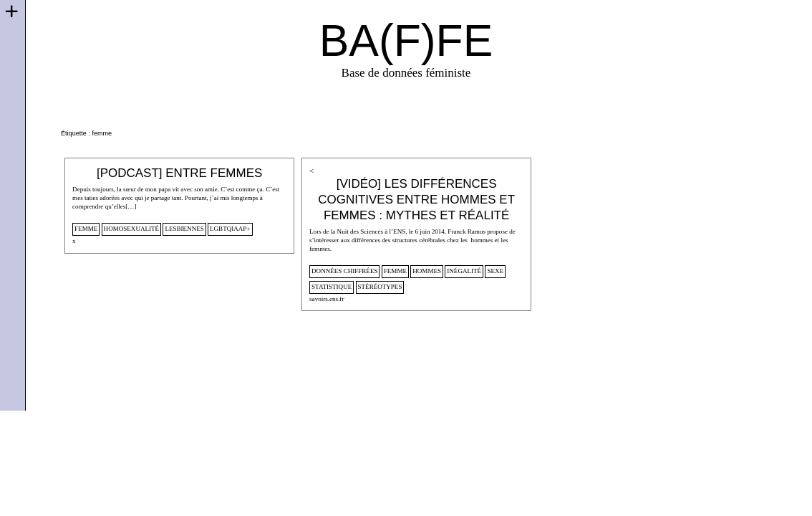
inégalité (464, 271)
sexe (495, 271)
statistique (332, 287)
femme (86, 229)
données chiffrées (344, 271)
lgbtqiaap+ (230, 229)
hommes (427, 271)
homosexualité (132, 229)
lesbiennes (184, 229)
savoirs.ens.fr (327, 299)
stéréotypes (380, 287)
